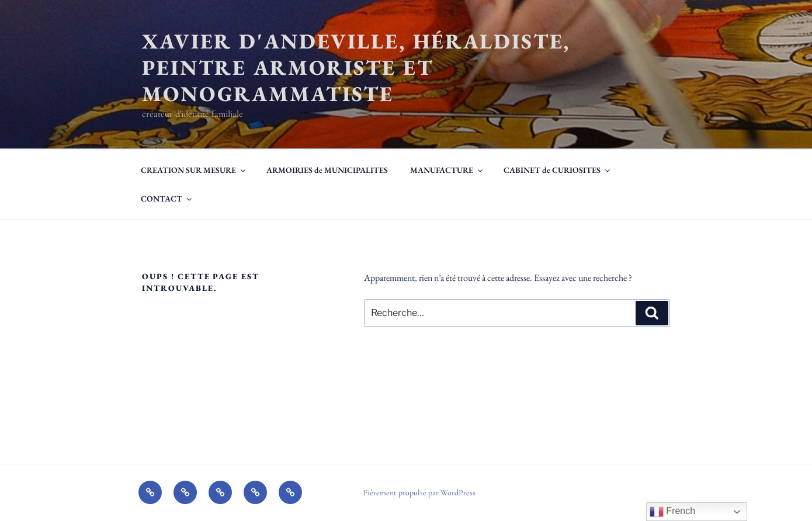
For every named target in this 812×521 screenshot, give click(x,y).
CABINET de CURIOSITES (558, 170)
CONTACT (167, 199)
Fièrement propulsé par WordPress (419, 493)
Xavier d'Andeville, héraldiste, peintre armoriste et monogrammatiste (356, 67)
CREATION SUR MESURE (194, 170)
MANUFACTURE (447, 170)
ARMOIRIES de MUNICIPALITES (327, 170)
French (672, 512)
